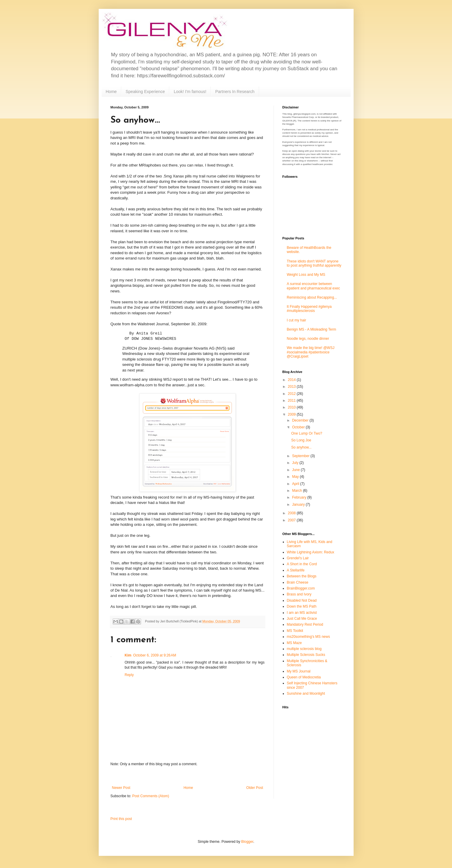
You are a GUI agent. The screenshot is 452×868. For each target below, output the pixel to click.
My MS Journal (299, 671)
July (296, 463)
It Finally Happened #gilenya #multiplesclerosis (309, 309)
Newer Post (121, 788)
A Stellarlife (296, 570)
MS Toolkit (295, 631)
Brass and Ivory (299, 594)
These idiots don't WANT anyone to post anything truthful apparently (314, 263)
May (296, 477)
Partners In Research (235, 92)
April (296, 484)
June (296, 470)
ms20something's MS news (309, 637)
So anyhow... (301, 447)
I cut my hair (297, 320)
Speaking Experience (145, 92)
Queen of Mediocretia (304, 677)
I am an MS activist (302, 613)
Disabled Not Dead (302, 600)
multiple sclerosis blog (304, 649)
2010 (292, 407)
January (299, 505)
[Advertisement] (188, 776)
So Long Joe (301, 440)
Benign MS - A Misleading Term (312, 329)
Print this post (121, 819)
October (299, 427)
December (301, 420)
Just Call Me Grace (302, 619)
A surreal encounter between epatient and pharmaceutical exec (313, 286)
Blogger (247, 842)
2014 (292, 380)
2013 (292, 387)
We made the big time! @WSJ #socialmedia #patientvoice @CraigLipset (311, 352)
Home (111, 92)
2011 (292, 401)
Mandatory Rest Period (305, 624)
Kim (128, 655)
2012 (292, 394)
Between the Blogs (302, 576)
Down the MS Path (302, 606)
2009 (292, 414)
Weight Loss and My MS (306, 275)
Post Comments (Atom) (151, 796)
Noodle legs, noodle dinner (308, 339)
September (301, 456)
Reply (129, 675)
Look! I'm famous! (190, 92)
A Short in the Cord (302, 564)
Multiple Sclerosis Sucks (306, 655)
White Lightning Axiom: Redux (311, 552)
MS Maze (294, 643)
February (300, 497)
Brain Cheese (298, 582)
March (297, 491)
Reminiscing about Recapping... (312, 297)
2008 (292, 513)
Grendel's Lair (298, 558)
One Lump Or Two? (307, 433)
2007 (292, 520)
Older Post (255, 788)
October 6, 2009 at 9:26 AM (155, 655)
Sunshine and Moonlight (306, 694)
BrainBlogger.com (301, 588)
